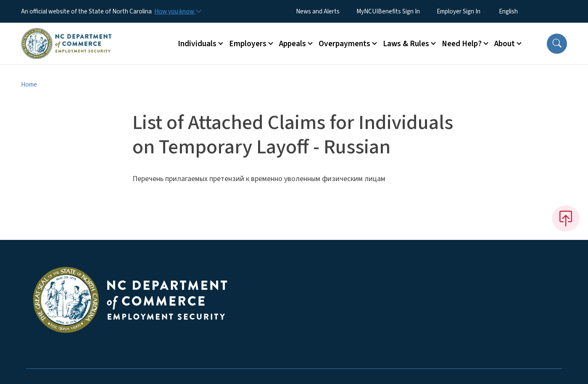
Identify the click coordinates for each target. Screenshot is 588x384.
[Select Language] (521, 11)
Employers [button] (248, 44)
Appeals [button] (293, 44)
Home (29, 84)
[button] (557, 44)
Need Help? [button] (462, 44)
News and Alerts (318, 11)
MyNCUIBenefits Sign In (388, 11)
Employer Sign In (459, 11)
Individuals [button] (197, 44)
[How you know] (177, 11)
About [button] (505, 44)
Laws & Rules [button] (406, 44)
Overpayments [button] (344, 44)
